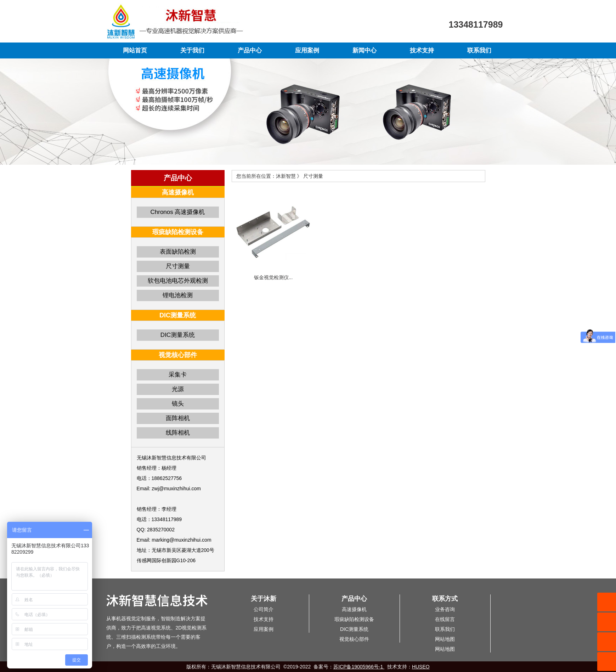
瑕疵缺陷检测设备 (354, 619)
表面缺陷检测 (178, 252)
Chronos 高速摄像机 (178, 212)
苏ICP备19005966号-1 (359, 667)
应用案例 (307, 50)
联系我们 (479, 50)
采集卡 (178, 375)
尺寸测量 (178, 266)
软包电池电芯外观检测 (178, 281)
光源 (178, 389)
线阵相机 (178, 433)
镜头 (178, 404)
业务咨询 (445, 609)
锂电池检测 (178, 295)
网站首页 (135, 50)
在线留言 (445, 619)
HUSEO (421, 667)
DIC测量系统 (178, 335)
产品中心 (250, 50)
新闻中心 (364, 50)
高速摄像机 (354, 609)
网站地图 (445, 639)
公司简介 (264, 609)
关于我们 (192, 50)
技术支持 (422, 50)
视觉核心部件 (354, 639)
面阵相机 (178, 418)
